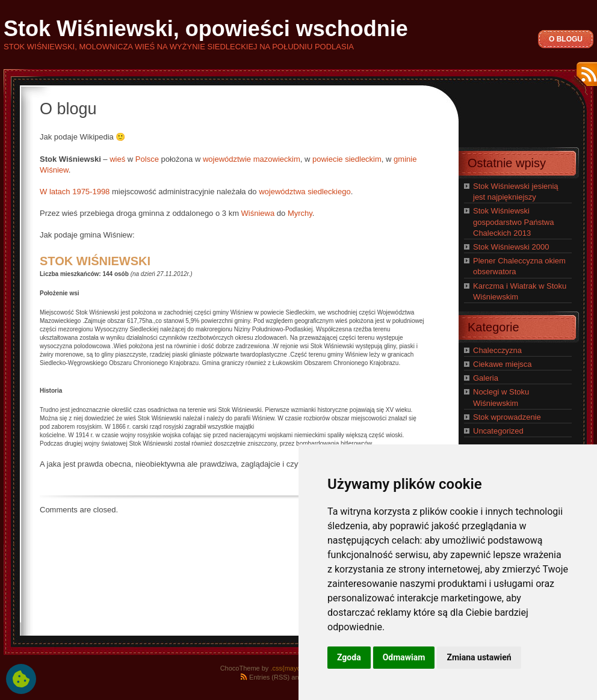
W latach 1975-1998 (75, 192)
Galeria (486, 378)
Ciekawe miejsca (503, 364)
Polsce (147, 159)
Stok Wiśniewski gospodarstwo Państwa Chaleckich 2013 (513, 222)
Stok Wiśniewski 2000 (511, 247)
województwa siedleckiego (305, 192)
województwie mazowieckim (252, 159)
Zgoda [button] (349, 657)
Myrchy (300, 213)
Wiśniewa (258, 213)
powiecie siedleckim (347, 159)
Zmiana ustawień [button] (479, 657)
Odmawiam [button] (404, 657)
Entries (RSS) (269, 677)
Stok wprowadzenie (507, 417)
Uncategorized (498, 431)
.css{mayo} (286, 668)
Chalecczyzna (497, 350)
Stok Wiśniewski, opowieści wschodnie (206, 29)
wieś (117, 159)
